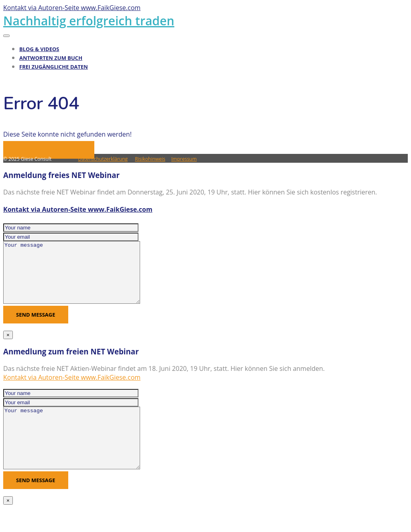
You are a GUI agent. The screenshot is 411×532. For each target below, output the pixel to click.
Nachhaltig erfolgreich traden (89, 21)
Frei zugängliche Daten (54, 67)
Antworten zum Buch (51, 58)
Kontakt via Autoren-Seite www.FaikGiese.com (78, 209)
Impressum (184, 159)
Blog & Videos (39, 49)
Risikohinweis (150, 159)
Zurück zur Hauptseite (49, 150)
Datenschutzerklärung (103, 159)
